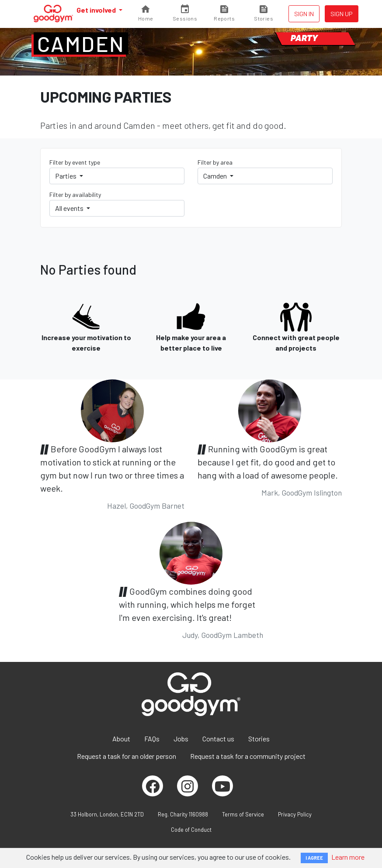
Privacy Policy (295, 814)
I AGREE (314, 858)
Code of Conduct (191, 830)
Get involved (97, 10)
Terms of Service (243, 814)
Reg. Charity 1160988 (183, 814)
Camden (81, 44)
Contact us (218, 739)
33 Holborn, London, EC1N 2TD (107, 814)
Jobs (181, 739)
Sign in (304, 14)
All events (70, 208)
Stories (259, 739)
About (121, 739)
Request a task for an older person (127, 756)
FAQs (152, 739)
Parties (66, 176)
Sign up (342, 14)
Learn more (348, 857)
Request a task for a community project (248, 756)
